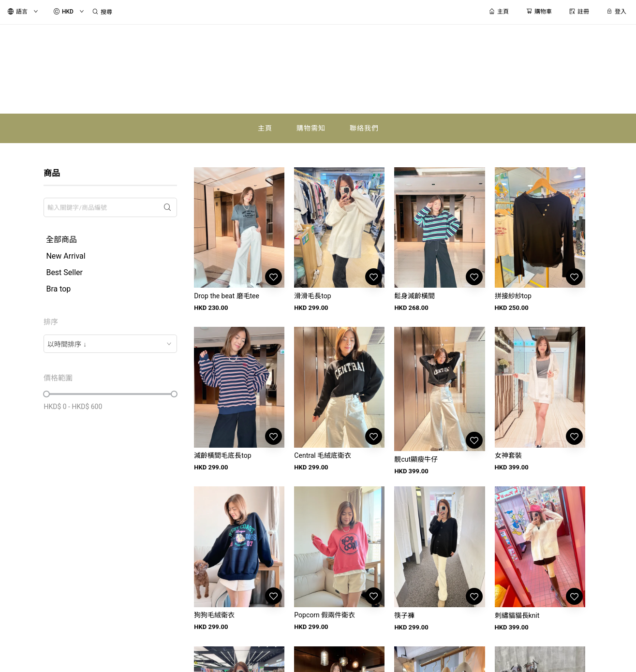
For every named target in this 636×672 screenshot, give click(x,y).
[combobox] (110, 344)
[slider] (46, 394)
